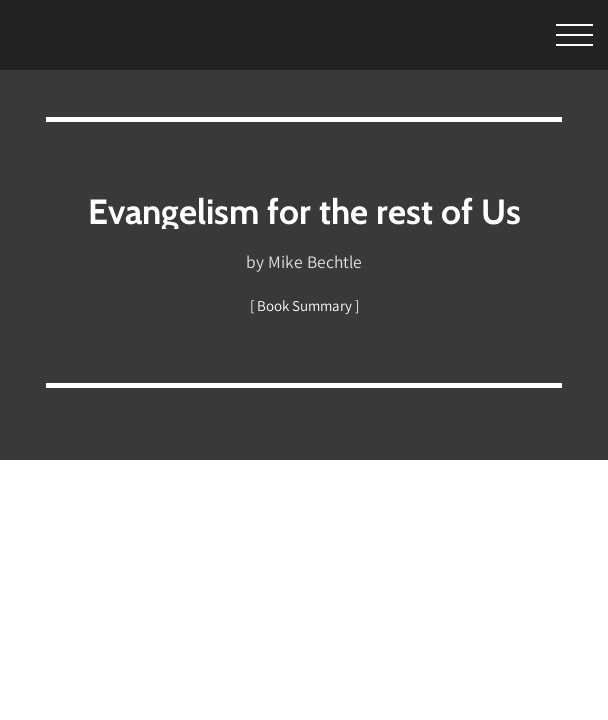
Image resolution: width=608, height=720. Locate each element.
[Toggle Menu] (546, 35)
